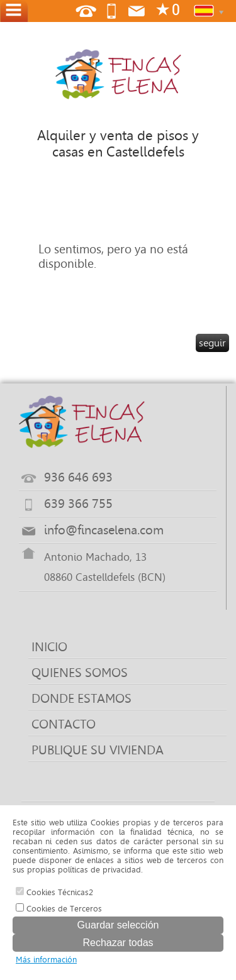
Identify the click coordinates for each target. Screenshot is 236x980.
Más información (46, 960)
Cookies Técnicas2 (54, 892)
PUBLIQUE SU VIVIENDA (98, 750)
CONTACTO (64, 724)
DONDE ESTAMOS (81, 698)
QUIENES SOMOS (80, 673)
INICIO (49, 647)
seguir (212, 343)
